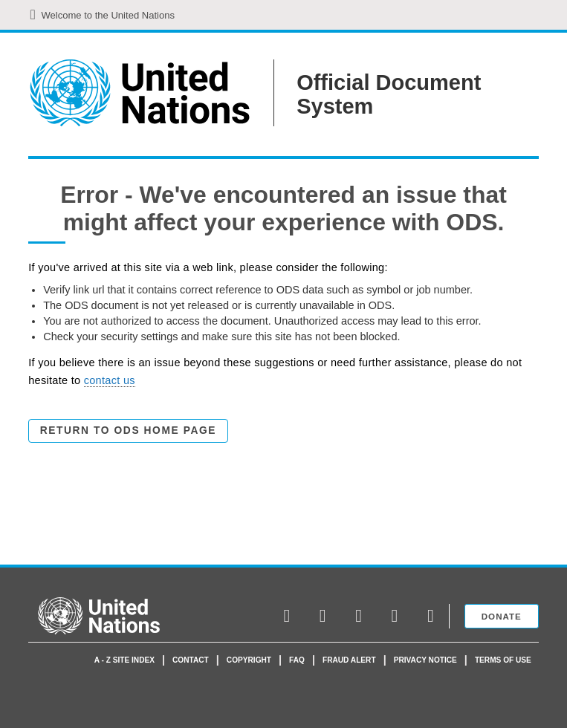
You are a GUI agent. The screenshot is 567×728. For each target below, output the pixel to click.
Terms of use (503, 660)
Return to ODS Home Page (128, 430)
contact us (110, 380)
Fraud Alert (349, 660)
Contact (191, 660)
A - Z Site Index (124, 660)
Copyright (249, 660)
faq (297, 660)
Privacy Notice (425, 660)
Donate (502, 616)
